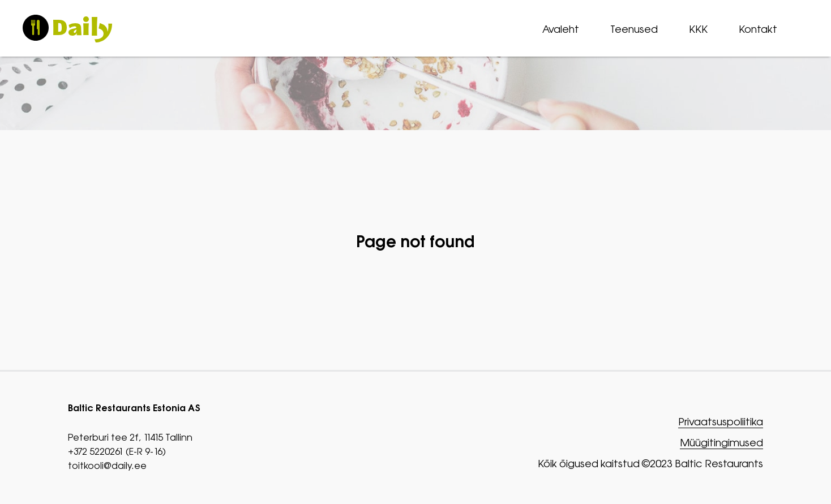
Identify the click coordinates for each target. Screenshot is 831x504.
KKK (698, 29)
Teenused (634, 29)
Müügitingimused (721, 443)
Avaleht (561, 29)
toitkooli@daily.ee (107, 466)
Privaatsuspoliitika (721, 422)
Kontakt (758, 29)
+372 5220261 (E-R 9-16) (117, 451)
